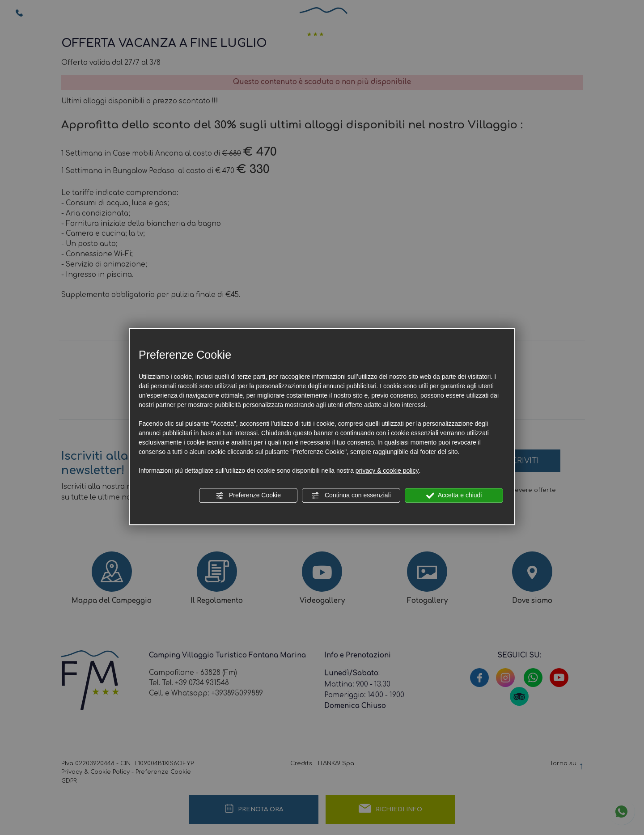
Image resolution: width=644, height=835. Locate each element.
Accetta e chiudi (454, 496)
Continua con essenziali (351, 496)
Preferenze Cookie (248, 496)
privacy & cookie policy (387, 470)
